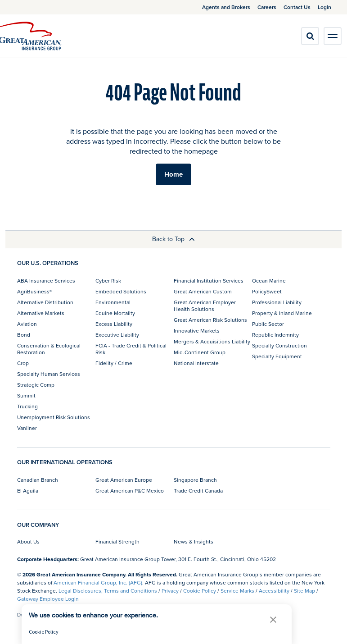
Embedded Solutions (121, 291)
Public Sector (268, 324)
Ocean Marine (269, 281)
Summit (26, 395)
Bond (24, 335)
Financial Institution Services (209, 281)
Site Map (304, 591)
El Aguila (28, 491)
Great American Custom (203, 291)
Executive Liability (117, 335)
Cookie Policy (200, 591)
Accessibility (274, 591)
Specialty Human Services (49, 374)
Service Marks (237, 591)
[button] (273, 619)
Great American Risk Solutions (210, 320)
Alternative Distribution (45, 302)
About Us (28, 541)
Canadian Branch (38, 480)
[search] (310, 36)
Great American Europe (124, 480)
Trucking (27, 406)
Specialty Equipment (277, 356)
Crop (23, 363)
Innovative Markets (197, 331)
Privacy (170, 591)
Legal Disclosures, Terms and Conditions (108, 591)
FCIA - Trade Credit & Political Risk (131, 349)
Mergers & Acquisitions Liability (212, 341)
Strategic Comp (36, 385)
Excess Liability (114, 324)
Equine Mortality (115, 313)
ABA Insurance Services (46, 281)
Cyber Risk (108, 281)
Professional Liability (277, 302)
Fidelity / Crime (114, 363)
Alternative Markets (41, 313)
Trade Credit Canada (198, 491)
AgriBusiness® (35, 291)
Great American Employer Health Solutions (205, 305)
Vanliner (27, 428)
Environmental (113, 302)
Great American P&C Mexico (130, 491)
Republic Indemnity (275, 335)
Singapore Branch (195, 480)
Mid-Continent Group (200, 352)
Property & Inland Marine (282, 313)
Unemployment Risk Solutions (54, 417)
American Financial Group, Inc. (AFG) (98, 582)
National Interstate (196, 363)
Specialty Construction (279, 345)
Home (173, 174)
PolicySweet (267, 291)
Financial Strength (117, 541)
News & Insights (194, 541)
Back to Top (173, 239)
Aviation (27, 324)
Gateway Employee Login (48, 599)
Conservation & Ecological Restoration (49, 349)
